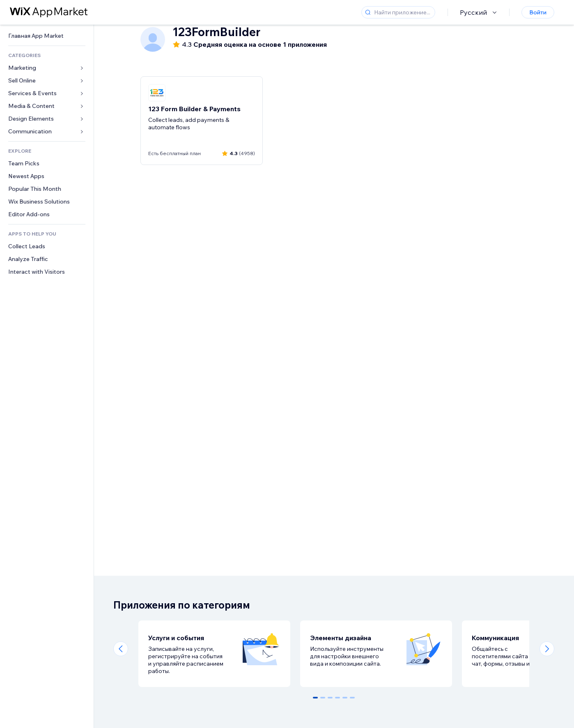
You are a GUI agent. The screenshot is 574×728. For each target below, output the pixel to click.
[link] (47, 36)
